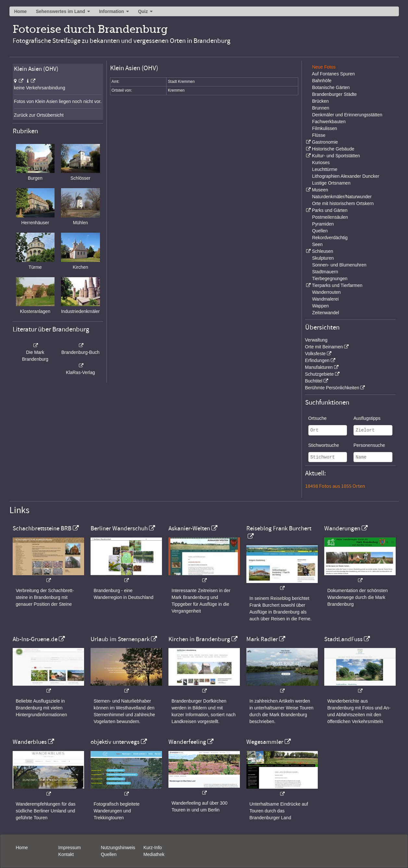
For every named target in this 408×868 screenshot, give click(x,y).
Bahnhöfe (322, 81)
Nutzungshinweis (118, 848)
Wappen (320, 306)
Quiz (143, 11)
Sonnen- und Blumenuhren (339, 265)
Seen (317, 244)
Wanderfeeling (187, 742)
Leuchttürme (325, 169)
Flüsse (319, 135)
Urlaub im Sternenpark (120, 639)
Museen (320, 190)
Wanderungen (342, 528)
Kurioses (321, 162)
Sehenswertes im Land (60, 11)
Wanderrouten (326, 292)
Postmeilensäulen (330, 217)
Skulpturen (323, 258)
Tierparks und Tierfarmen (337, 285)
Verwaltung (316, 340)
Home (21, 11)
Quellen (320, 231)
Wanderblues (30, 742)
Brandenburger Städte (334, 94)
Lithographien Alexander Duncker (346, 176)
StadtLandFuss (343, 639)
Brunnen (321, 108)
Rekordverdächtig (330, 238)
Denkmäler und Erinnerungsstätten (347, 115)
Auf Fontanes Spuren (333, 74)
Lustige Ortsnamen (331, 183)
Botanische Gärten (331, 87)
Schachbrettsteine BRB (42, 528)
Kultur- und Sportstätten (336, 156)
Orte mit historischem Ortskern (343, 203)
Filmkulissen (324, 128)
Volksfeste (315, 354)
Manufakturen (319, 367)
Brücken (320, 101)
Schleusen (322, 251)
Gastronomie (325, 142)
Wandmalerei (325, 299)
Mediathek (154, 854)
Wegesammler (265, 742)
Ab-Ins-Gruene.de (35, 639)
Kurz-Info (153, 848)
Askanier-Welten (189, 528)
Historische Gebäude (333, 149)
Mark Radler (262, 639)
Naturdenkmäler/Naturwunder (342, 197)
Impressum (70, 848)
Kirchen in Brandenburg (199, 639)
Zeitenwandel (325, 313)
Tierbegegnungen (330, 279)
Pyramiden (323, 224)
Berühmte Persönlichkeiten (332, 388)
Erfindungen (317, 360)
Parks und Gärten (330, 210)
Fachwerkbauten (329, 122)
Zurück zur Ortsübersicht (39, 115)
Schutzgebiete (320, 374)
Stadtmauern (325, 272)
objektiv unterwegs (115, 742)
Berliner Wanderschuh (119, 528)
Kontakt (66, 854)
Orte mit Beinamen (324, 347)
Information (111, 11)
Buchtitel (314, 381)
